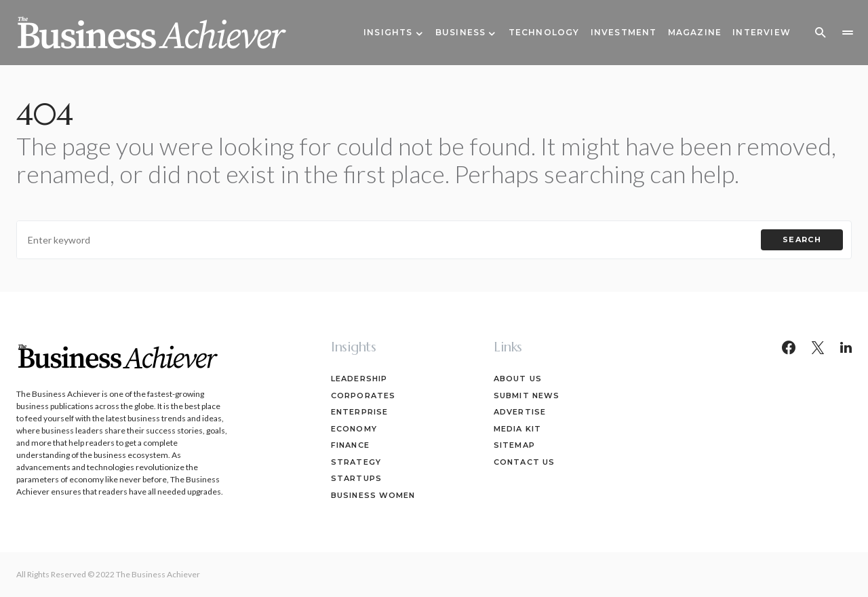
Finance (350, 445)
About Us (518, 379)
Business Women (373, 495)
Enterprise (359, 412)
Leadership (359, 379)
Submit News (527, 396)
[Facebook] (789, 347)
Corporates (363, 396)
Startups (356, 478)
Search (802, 239)
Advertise (520, 412)
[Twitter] (818, 347)
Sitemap (514, 445)
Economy (354, 429)
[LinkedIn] (846, 347)
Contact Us (524, 462)
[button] (821, 33)
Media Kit (517, 429)
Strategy (356, 462)
